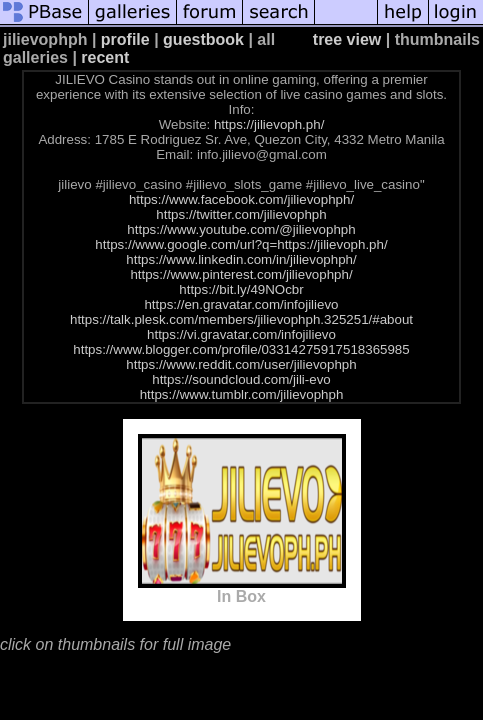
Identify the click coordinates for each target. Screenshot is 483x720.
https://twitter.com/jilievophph (241, 214)
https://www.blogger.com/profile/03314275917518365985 (241, 349)
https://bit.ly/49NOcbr (241, 289)
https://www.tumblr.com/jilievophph (242, 394)
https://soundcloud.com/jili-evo (241, 379)
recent (105, 57)
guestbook (203, 39)
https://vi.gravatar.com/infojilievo (241, 334)
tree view (347, 39)
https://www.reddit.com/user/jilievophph (241, 364)
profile (125, 39)
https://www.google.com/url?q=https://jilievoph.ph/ (241, 244)
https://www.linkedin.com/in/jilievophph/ (241, 259)
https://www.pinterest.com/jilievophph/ (241, 274)
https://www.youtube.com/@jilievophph (241, 229)
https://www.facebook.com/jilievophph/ (241, 199)
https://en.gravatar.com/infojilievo (241, 304)
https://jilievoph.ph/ (269, 124)
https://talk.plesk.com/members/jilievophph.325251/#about (241, 319)
